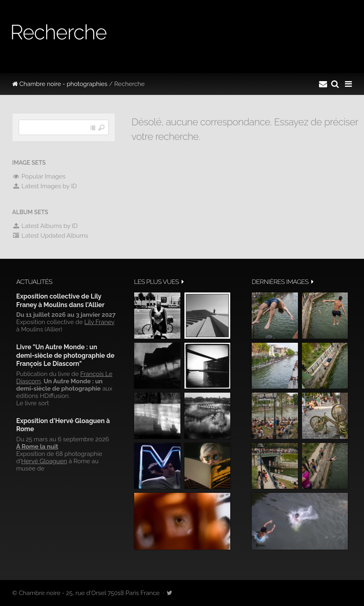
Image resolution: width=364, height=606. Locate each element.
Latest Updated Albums (50, 236)
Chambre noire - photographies (60, 84)
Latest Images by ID (45, 186)
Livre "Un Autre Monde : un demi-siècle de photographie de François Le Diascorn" (65, 355)
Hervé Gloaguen (44, 461)
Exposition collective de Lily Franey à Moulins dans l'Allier (60, 300)
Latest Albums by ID (45, 226)
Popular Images (39, 176)
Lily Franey (99, 322)
